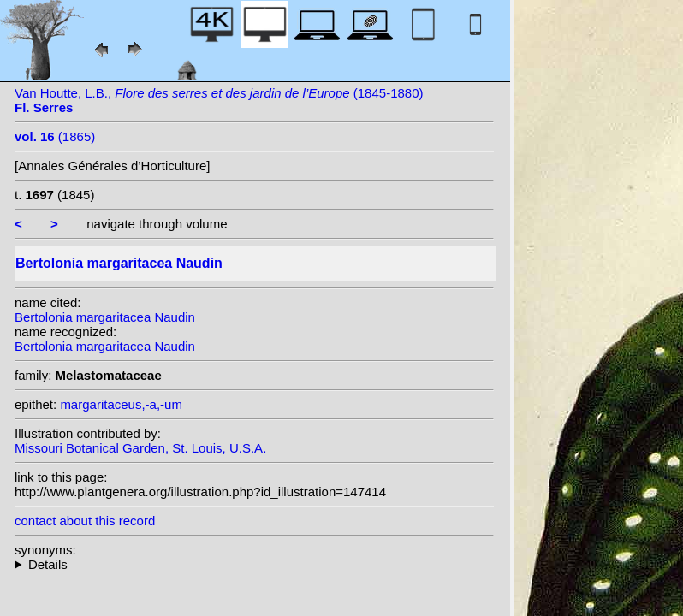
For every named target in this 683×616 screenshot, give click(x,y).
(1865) (55, 136)
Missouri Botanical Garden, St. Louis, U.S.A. (140, 448)
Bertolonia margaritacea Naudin (105, 317)
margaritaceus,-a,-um (121, 404)
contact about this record (85, 521)
